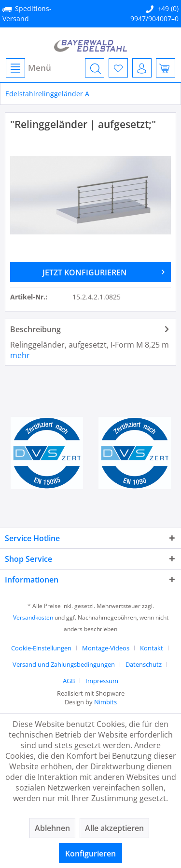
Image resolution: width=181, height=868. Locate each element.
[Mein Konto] (142, 68)
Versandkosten (33, 617)
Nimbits (105, 702)
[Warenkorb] (166, 68)
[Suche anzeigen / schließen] (95, 68)
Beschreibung (35, 329)
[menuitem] (28, 68)
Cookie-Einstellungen (41, 648)
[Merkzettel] (118, 68)
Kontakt (152, 648)
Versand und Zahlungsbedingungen (64, 664)
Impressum (102, 681)
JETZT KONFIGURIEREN (104, 271)
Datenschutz (144, 664)
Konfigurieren (90, 854)
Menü (28, 68)
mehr (20, 355)
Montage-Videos (106, 648)
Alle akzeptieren (114, 828)
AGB (69, 681)
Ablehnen (52, 828)
